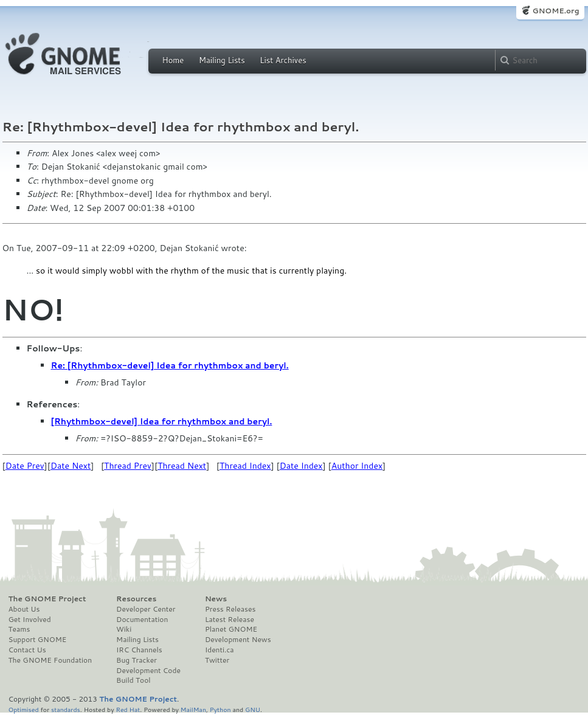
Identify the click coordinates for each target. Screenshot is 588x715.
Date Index (301, 466)
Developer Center (146, 609)
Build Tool (133, 680)
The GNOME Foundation (50, 660)
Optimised (24, 709)
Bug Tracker (137, 660)
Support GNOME (38, 640)
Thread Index (245, 466)
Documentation (142, 620)
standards (66, 709)
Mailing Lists (222, 60)
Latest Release (230, 620)
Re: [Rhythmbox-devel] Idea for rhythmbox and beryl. (170, 365)
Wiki (124, 629)
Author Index (357, 466)
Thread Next (182, 466)
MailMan (193, 709)
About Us (24, 609)
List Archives (283, 60)
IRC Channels (139, 650)
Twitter (217, 660)
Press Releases (230, 609)
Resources (136, 599)
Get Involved (30, 620)
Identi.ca (220, 650)
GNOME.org (555, 11)
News (216, 599)
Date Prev (25, 466)
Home (173, 60)
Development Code (148, 671)
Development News (238, 640)
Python (220, 709)
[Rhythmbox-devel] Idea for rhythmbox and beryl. (162, 421)
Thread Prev (128, 466)
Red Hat (128, 709)
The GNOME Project (47, 599)
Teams (19, 629)
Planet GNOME (231, 629)
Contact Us (27, 650)
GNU (253, 709)
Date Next (71, 466)
